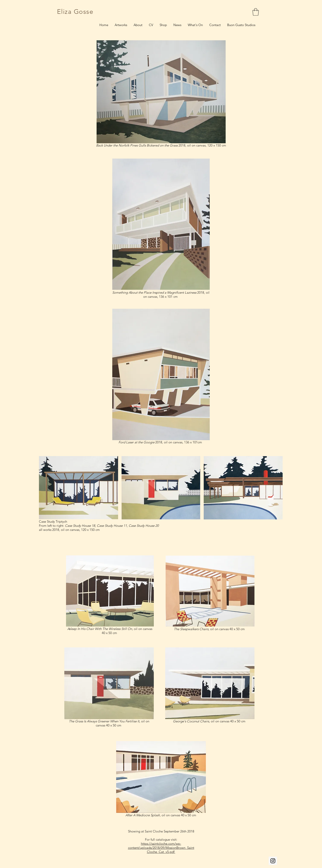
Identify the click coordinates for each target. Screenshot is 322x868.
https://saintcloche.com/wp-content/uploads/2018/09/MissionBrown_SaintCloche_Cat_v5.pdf (161, 848)
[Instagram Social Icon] (273, 861)
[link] (256, 12)
